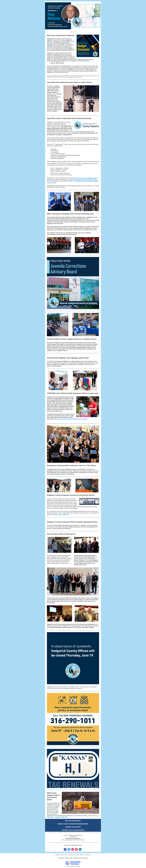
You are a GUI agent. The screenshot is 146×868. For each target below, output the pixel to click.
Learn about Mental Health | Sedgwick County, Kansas (72, 419)
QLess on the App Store (90, 179)
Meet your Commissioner (73, 821)
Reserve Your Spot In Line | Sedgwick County (84, 178)
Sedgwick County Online (73, 827)
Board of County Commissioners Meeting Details (73, 824)
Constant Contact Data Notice (81, 858)
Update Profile (69, 858)
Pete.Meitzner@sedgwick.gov (73, 838)
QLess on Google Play (74, 179)
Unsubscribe (61, 858)
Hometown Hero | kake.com (61, 515)
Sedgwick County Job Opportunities (73, 830)
